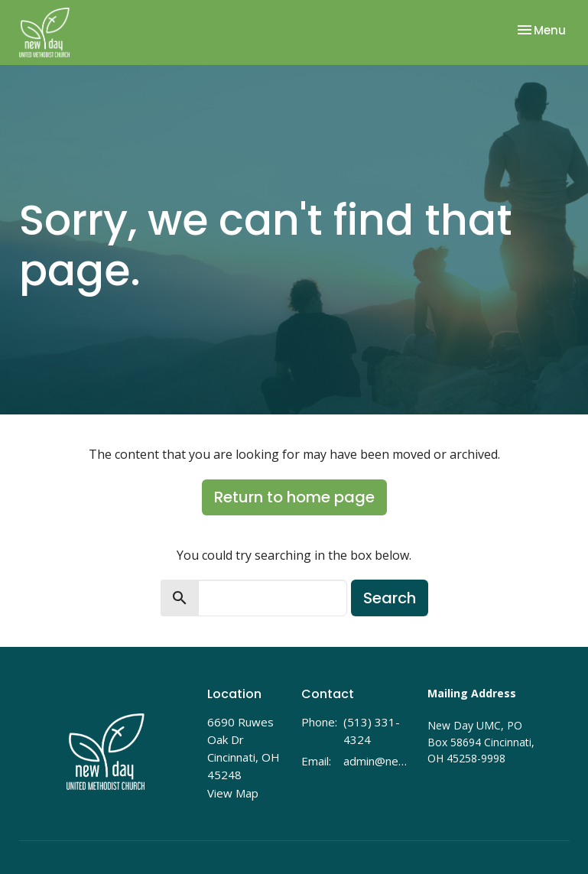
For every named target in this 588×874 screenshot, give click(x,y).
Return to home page (294, 497)
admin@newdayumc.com (377, 761)
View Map (233, 793)
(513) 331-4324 (372, 731)
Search (390, 598)
